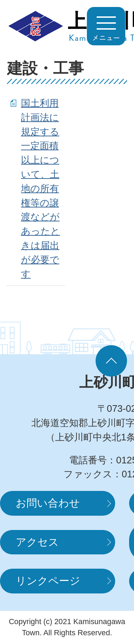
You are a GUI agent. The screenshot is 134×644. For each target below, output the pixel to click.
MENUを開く (106, 26)
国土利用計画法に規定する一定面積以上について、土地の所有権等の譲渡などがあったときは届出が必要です (40, 188)
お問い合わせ (48, 503)
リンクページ (48, 581)
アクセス (37, 542)
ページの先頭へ (111, 361)
